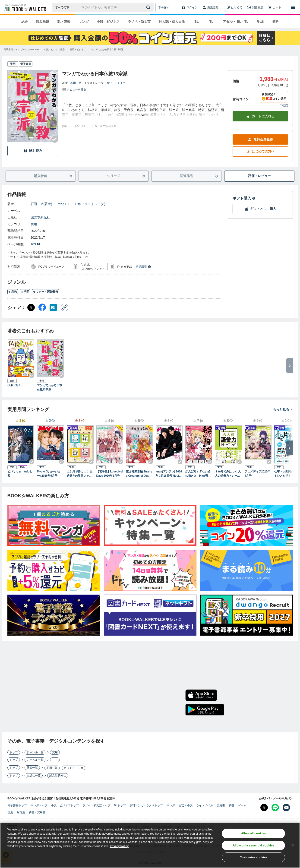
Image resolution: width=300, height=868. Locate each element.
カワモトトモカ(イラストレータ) (81, 204)
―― (34, 211)
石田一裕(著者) (41, 204)
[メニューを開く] (293, 7)
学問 (25, 292)
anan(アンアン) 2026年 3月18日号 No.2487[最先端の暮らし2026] (169, 474)
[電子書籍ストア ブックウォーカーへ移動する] (21, 49)
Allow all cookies (254, 833)
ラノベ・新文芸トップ (96, 805)
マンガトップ (39, 805)
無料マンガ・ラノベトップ (146, 805)
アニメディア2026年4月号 (257, 474)
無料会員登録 (260, 139)
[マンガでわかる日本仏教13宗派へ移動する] (107, 49)
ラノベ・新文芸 (139, 22)
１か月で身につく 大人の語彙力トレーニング (228, 474)
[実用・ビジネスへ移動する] (78, 49)
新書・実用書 (37, 812)
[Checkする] (55, 139)
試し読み (33, 151)
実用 (34, 224)
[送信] (149, 7)
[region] (150, 845)
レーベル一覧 (35, 760)
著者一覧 (32, 768)
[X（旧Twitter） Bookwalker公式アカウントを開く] (264, 808)
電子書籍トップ (17, 805)
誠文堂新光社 (40, 217)
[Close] (293, 845)
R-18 (260, 22)
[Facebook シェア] (42, 307)
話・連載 (64, 22)
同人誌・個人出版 (172, 22)
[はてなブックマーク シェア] (53, 307)
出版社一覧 (34, 776)
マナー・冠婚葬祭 (46, 292)
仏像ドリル (14, 385)
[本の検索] (65, 7)
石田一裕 (76, 83)
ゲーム (242, 805)
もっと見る (283, 409)
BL (197, 22)
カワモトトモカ (116, 83)
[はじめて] (234, 7)
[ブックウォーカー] (25, 7)
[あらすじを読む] (143, 110)
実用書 (221, 805)
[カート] (275, 7)
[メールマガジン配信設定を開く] (286, 808)
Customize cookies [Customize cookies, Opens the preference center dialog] (253, 857)
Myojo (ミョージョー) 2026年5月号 (49, 474)
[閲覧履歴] (255, 7)
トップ (14, 752)
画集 (10, 812)
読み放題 (43, 22)
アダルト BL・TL (236, 22)
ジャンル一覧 (35, 752)
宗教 (13, 292)
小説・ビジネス (108, 22)
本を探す (164, 7)
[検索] (149, 7)
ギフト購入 (244, 198)
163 (35, 244)
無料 (275, 22)
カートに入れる (260, 116)
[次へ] (290, 448)
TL (211, 22)
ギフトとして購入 (260, 209)
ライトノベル (205, 805)
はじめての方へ (260, 151)
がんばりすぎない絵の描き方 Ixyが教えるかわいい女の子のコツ (198, 474)
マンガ (84, 22)
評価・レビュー (259, 176)
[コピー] (64, 307)
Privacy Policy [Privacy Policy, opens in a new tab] (119, 846)
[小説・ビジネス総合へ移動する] (54, 49)
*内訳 (284, 105)
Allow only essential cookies (253, 845)
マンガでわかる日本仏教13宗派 (50, 387)
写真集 (21, 812)
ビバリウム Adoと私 (20, 474)
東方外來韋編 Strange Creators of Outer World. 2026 (139, 474)
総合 (25, 22)
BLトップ (120, 805)
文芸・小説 (186, 805)
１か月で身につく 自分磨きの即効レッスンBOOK (80, 474)
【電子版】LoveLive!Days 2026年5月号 (110, 474)
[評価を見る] (74, 89)
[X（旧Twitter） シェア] (31, 307)
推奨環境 (143, 267)
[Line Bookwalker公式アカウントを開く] (275, 808)
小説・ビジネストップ (65, 805)
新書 (231, 805)
